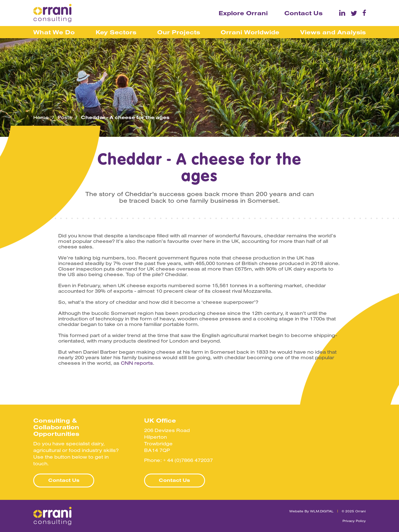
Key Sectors (116, 32)
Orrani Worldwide (250, 32)
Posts (65, 117)
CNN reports (137, 363)
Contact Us (303, 13)
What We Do (54, 32)
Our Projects (179, 32)
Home (41, 117)
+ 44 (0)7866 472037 (188, 460)
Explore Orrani (243, 13)
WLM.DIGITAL (322, 511)
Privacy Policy (354, 521)
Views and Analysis (333, 32)
